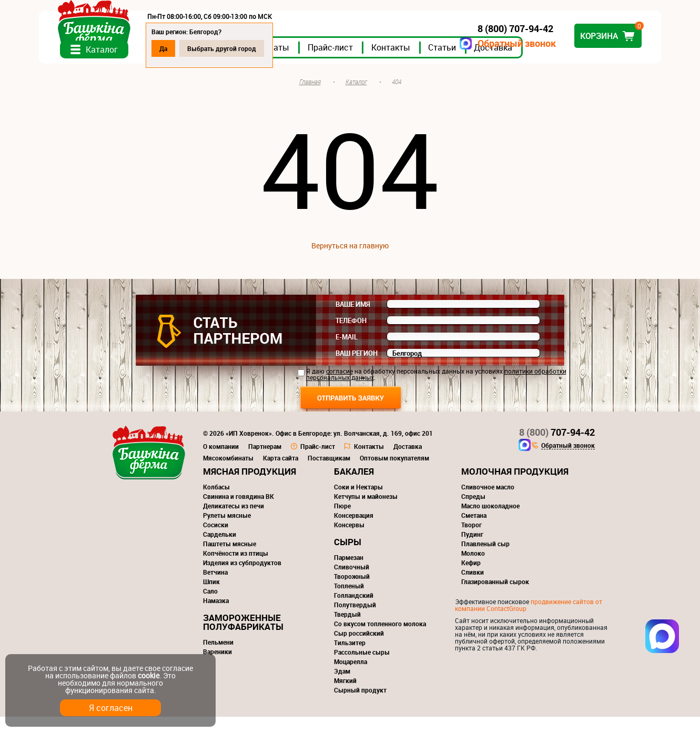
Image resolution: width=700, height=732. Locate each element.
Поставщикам (329, 473)
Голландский (354, 610)
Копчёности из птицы (236, 568)
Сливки (473, 587)
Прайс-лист (384, 63)
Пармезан (349, 573)
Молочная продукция (515, 487)
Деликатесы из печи (234, 521)
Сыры (348, 557)
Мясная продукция (250, 487)
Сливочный (352, 582)
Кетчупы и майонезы (366, 512)
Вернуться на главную (350, 261)
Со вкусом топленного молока (380, 639)
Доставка (547, 63)
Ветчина (215, 587)
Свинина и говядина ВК (239, 512)
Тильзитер (350, 658)
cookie (149, 675)
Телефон (351, 336)
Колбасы (216, 502)
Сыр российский (359, 648)
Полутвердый (355, 620)
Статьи (496, 63)
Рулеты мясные (227, 530)
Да (217, 48)
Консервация (354, 530)
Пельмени (218, 657)
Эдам (342, 686)
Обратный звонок (464, 43)
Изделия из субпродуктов (242, 578)
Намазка (216, 616)
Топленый (349, 601)
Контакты (444, 63)
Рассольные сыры (362, 667)
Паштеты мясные (230, 559)
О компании (221, 462)
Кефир (471, 578)
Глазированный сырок (495, 597)
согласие (339, 386)
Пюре (342, 521)
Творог (471, 540)
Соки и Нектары (358, 502)
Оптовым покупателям (394, 473)
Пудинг (472, 549)
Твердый (347, 629)
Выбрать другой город (275, 48)
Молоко (473, 568)
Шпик (211, 597)
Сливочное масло (488, 502)
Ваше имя (353, 319)
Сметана (474, 530)
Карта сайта (281, 473)
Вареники (217, 667)
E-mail (347, 352)
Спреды (473, 512)
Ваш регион (357, 368)
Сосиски (216, 540)
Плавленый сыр (485, 559)
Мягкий (345, 696)
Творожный (352, 591)
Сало (210, 606)
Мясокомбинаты (228, 473)
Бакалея (354, 487)
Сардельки (220, 549)
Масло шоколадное (490, 521)
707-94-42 (557, 447)
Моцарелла (351, 677)
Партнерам (265, 462)
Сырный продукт (360, 705)
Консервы (349, 540)
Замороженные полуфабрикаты (243, 637)
